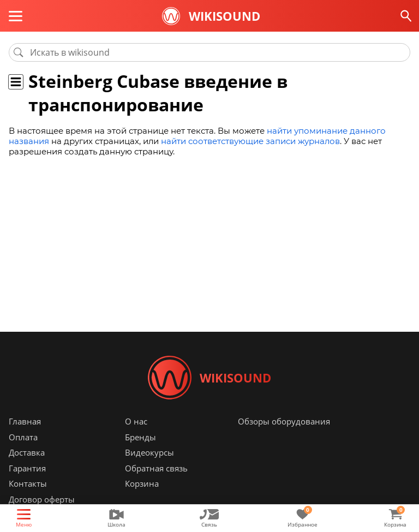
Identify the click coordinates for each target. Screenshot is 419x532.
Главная (25, 421)
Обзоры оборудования (284, 421)
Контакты (28, 483)
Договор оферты (42, 499)
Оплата (23, 437)
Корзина (142, 483)
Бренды (140, 437)
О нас (136, 421)
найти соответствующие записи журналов (250, 141)
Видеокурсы (149, 452)
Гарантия (27, 468)
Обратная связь (156, 468)
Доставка (27, 452)
